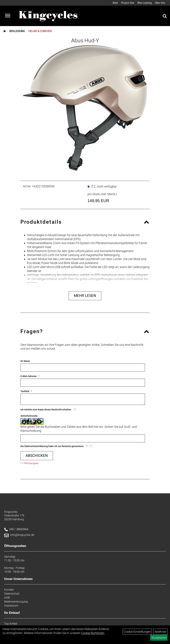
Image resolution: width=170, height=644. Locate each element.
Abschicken (37, 456)
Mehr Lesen (85, 296)
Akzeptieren (159, 638)
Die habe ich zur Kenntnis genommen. (53, 446)
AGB (7, 598)
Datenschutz (12, 594)
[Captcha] (83, 438)
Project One (128, 3)
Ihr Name (25, 361)
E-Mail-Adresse (29, 376)
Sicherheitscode (29, 416)
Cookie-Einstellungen (137, 632)
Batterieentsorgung (16, 602)
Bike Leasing (145, 3)
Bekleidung (17, 31)
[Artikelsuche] (165, 17)
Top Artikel (11, 624)
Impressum (11, 606)
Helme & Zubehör (40, 31)
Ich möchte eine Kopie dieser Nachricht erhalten (46, 410)
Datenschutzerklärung (36, 446)
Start (115, 3)
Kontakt (9, 590)
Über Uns (160, 3)
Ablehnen (160, 632)
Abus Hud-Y (85, 40)
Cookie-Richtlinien (93, 633)
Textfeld (25, 391)
